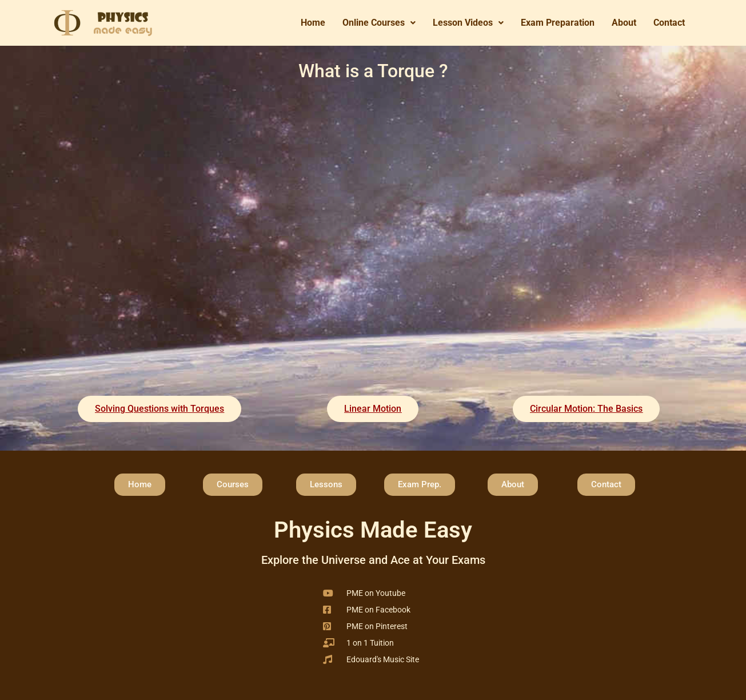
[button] (379, 23)
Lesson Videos (468, 23)
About (624, 23)
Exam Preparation (558, 23)
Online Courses (379, 23)
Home (313, 23)
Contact (669, 23)
